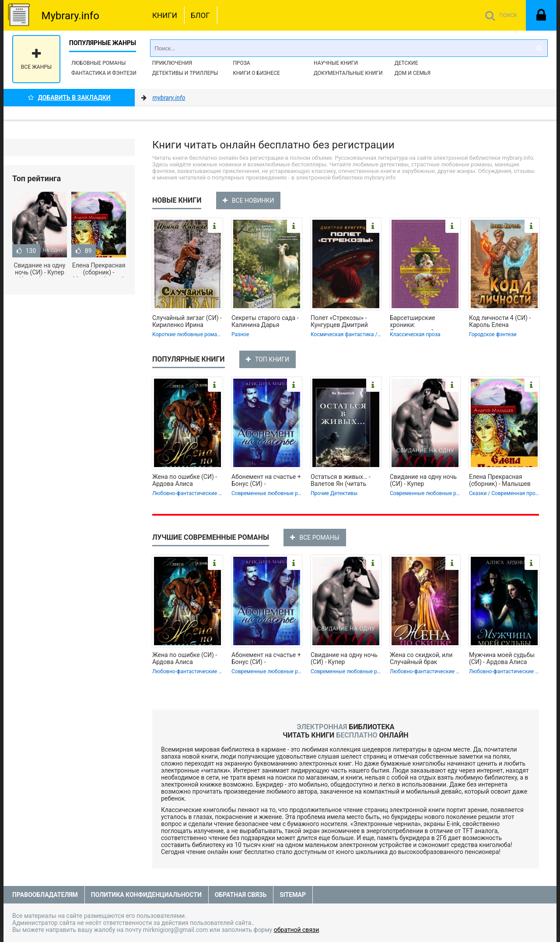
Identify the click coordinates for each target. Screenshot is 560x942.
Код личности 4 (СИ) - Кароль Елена (500, 321)
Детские (406, 63)
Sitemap (293, 895)
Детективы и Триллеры (185, 73)
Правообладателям (45, 895)
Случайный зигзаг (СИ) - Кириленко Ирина (187, 321)
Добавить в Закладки (69, 98)
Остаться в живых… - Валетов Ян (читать (341, 480)
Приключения (172, 63)
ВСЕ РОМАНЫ (315, 538)
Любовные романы (98, 63)
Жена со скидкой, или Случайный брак (421, 658)
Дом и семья (413, 73)
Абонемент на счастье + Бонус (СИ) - (266, 480)
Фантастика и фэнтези (104, 73)
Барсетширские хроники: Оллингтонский (412, 322)
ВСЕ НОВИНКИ (248, 200)
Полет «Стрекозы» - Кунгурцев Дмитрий (339, 321)
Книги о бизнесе (256, 73)
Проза (241, 63)
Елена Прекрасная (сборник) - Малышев (500, 480)
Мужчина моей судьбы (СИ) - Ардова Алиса (502, 658)
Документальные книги (348, 73)
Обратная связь (241, 895)
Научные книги (336, 63)
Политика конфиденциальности (146, 895)
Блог (200, 15)
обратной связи (297, 930)
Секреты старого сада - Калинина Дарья (265, 321)
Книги (165, 15)
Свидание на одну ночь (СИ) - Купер (423, 480)
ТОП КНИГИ (268, 359)
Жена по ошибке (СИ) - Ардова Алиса (185, 480)
